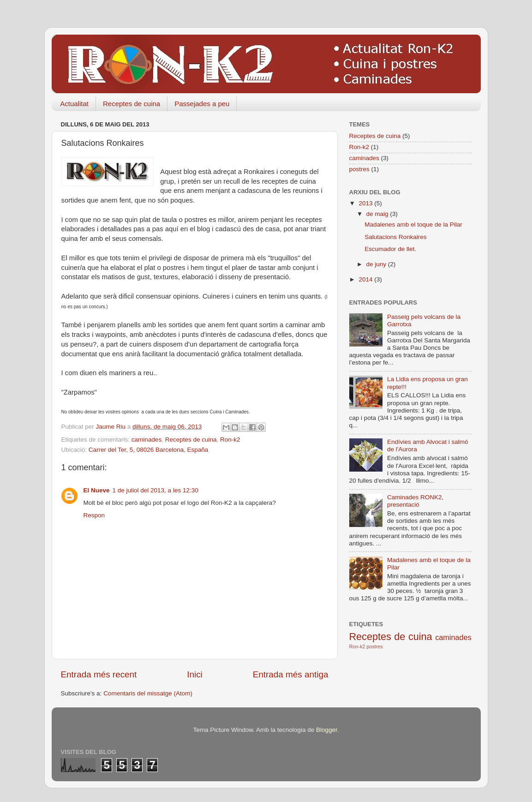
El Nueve (97, 490)
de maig (378, 214)
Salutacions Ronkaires (395, 237)
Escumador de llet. (390, 249)
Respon (94, 515)
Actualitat (74, 104)
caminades (146, 440)
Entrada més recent (99, 674)
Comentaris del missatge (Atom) (148, 693)
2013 (366, 203)
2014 (366, 279)
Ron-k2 (230, 440)
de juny (377, 264)
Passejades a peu (202, 104)
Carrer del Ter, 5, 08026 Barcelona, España (148, 450)
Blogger (327, 730)
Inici (195, 674)
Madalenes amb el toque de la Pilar (413, 224)
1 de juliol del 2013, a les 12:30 (155, 490)
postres (359, 169)
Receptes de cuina (132, 104)
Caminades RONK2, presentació (415, 501)
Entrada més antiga (291, 674)
